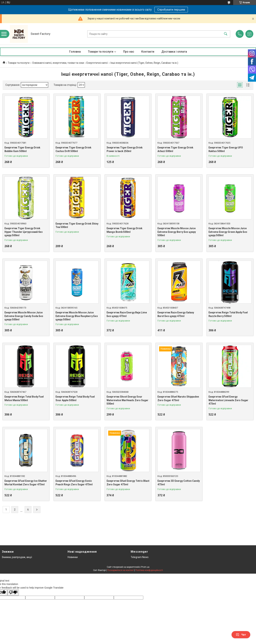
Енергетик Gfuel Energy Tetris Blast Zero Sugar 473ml (128, 483)
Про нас (129, 52)
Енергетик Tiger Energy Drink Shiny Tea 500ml (77, 225)
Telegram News (140, 557)
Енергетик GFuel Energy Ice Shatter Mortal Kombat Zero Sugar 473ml (26, 483)
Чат (241, 635)
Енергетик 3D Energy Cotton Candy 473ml (179, 483)
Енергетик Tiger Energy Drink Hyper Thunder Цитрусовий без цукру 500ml (24, 232)
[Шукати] (226, 34)
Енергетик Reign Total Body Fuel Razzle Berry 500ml (228, 314)
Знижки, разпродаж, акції (17, 557)
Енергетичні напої (97, 63)
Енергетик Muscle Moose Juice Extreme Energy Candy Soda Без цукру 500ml (24, 316)
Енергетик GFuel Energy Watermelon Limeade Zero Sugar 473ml (228, 400)
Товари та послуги (101, 52)
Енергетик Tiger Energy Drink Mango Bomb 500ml (124, 230)
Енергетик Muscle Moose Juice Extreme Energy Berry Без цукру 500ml (177, 232)
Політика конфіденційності (149, 570)
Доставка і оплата (174, 52)
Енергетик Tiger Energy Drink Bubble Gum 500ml (22, 149)
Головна (75, 52)
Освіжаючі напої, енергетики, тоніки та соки (58, 63)
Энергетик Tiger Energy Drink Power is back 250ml (125, 149)
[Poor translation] (13, 593)
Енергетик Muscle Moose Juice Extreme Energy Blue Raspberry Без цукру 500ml (77, 316)
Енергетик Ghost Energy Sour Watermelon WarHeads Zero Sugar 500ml (127, 400)
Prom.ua (145, 567)
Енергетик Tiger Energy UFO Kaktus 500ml (226, 149)
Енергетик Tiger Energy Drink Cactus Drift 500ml (73, 149)
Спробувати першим (171, 10)
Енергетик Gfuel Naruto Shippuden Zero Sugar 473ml (178, 398)
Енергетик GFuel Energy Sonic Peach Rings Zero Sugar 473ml (74, 483)
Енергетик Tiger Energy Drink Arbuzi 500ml (175, 149)
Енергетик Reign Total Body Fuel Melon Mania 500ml (24, 398)
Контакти (148, 52)
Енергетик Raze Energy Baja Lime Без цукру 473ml (127, 314)
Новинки (73, 557)
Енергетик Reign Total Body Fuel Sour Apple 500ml (75, 398)
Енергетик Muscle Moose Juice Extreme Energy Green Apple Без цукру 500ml (228, 232)
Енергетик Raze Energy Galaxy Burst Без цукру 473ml (176, 314)
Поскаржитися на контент (121, 570)
